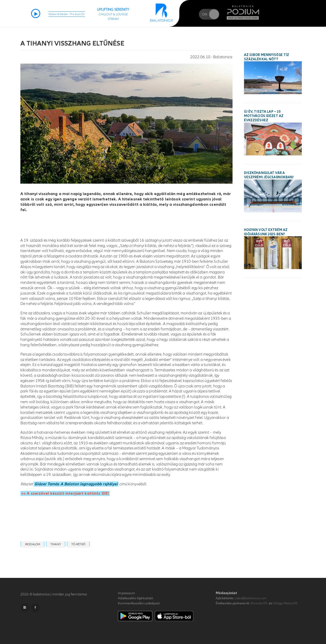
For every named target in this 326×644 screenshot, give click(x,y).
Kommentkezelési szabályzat (139, 603)
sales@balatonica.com (250, 598)
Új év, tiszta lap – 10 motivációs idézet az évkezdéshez (264, 116)
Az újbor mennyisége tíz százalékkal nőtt (267, 57)
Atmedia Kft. (259, 603)
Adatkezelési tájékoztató (135, 598)
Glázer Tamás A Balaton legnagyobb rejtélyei (76, 484)
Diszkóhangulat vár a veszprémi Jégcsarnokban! (269, 175)
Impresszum (126, 593)
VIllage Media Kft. (285, 603)
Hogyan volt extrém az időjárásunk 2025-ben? (266, 232)
